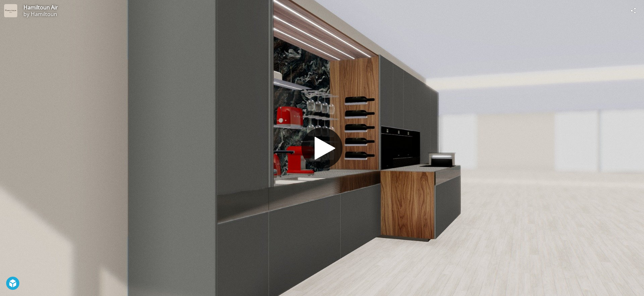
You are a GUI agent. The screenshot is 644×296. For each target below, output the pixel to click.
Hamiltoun (44, 14)
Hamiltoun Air (40, 7)
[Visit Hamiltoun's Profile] (11, 11)
